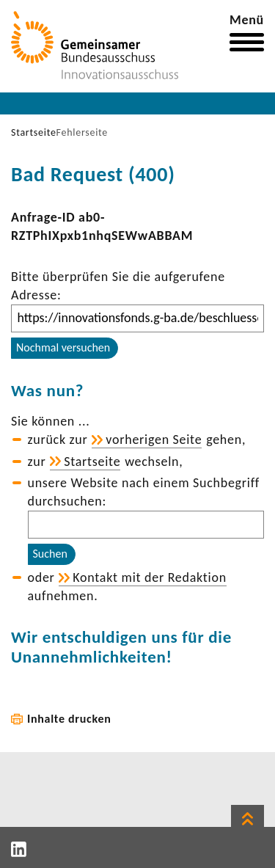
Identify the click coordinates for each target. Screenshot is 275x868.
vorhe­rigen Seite (154, 440)
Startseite (34, 132)
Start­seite (92, 462)
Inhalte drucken (69, 719)
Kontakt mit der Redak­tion (150, 577)
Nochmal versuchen (63, 347)
